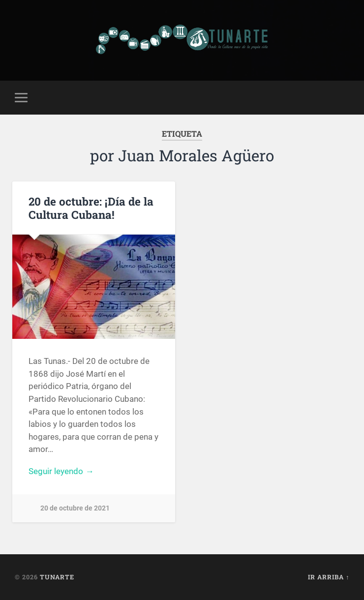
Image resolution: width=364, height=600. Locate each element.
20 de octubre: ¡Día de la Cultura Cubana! (91, 208)
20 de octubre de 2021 (75, 508)
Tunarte (57, 577)
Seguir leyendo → (61, 471)
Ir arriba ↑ (329, 577)
